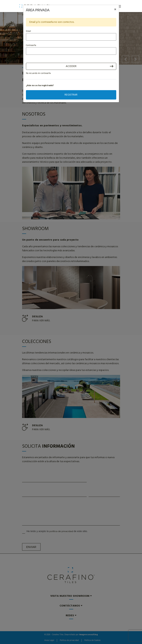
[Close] (115, 10)
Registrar (71, 95)
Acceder (71, 66)
